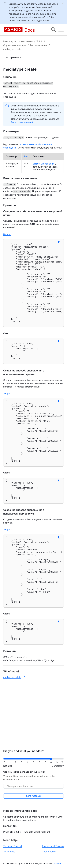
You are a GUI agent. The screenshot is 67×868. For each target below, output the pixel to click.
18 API (39, 41)
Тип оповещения (38, 45)
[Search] (54, 30)
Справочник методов (15, 45)
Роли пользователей (22, 122)
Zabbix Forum (49, 854)
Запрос (7, 233)
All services (9, 854)
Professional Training (53, 848)
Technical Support (13, 848)
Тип (26, 156)
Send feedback (33, 798)
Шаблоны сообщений (44, 163)
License (57, 866)
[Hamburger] (61, 30)
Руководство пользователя (18, 41)
